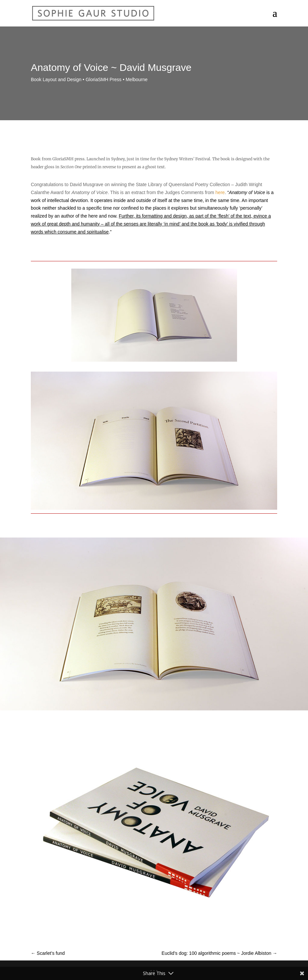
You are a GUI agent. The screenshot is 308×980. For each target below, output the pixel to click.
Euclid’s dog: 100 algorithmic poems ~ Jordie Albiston (219, 953)
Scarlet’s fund (48, 953)
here (220, 192)
